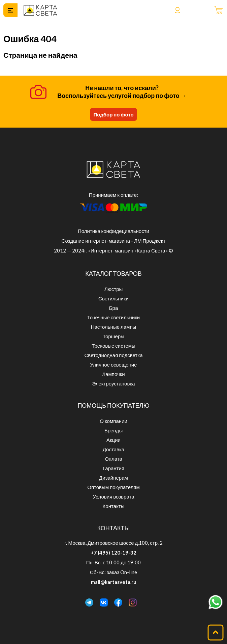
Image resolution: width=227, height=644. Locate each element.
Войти (177, 10)
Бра (114, 308)
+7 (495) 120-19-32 (114, 553)
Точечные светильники (114, 317)
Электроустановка (113, 383)
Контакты (114, 506)
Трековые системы (114, 346)
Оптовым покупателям (113, 487)
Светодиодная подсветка (114, 355)
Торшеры (114, 336)
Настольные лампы (114, 327)
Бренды (114, 430)
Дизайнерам (114, 478)
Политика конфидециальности (114, 231)
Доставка (114, 449)
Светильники (114, 298)
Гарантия (114, 468)
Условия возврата (114, 497)
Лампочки (113, 374)
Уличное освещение (114, 365)
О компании (114, 421)
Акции (114, 440)
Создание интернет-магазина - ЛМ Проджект (114, 241)
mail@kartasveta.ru (114, 582)
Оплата (114, 459)
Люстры (114, 289)
